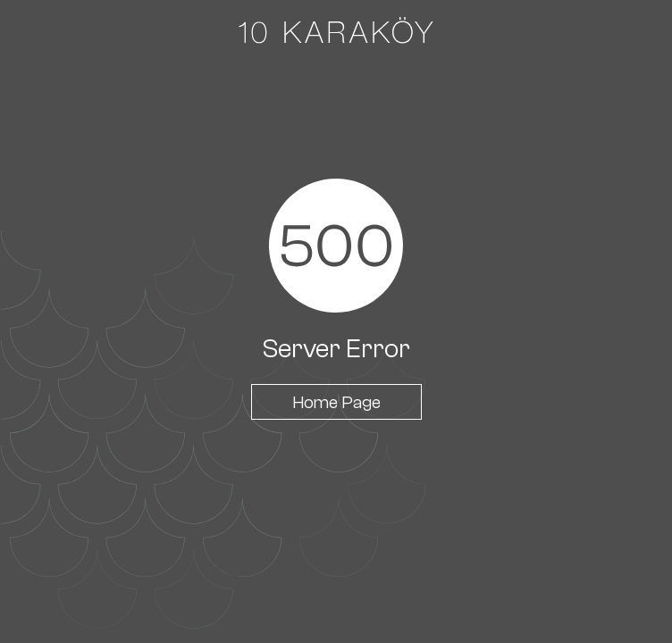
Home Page (336, 402)
